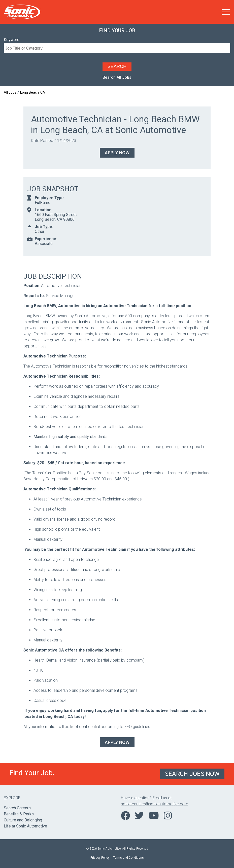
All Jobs (10, 92)
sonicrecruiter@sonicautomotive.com (155, 804)
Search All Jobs (117, 77)
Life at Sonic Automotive (25, 826)
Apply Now (117, 153)
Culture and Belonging (23, 820)
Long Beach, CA (33, 92)
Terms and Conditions (128, 858)
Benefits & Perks (19, 814)
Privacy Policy (100, 858)
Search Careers (17, 808)
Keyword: (12, 40)
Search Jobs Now (192, 774)
